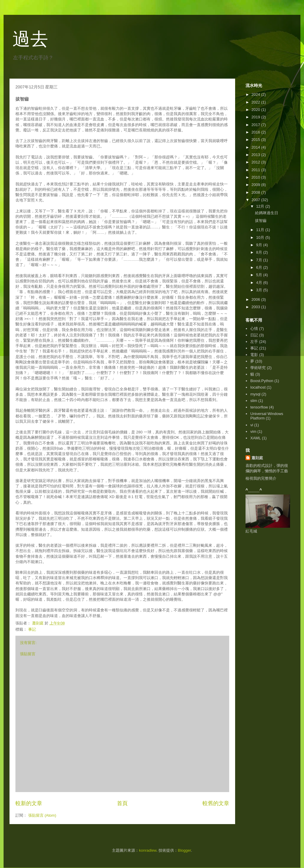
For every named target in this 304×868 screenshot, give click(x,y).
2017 (256, 125)
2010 (256, 177)
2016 (256, 132)
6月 (260, 267)
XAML (255, 438)
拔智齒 (261, 221)
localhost (258, 387)
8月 (260, 252)
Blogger (184, 850)
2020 (256, 110)
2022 (256, 102)
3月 (260, 290)
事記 (32, 629)
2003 (256, 307)
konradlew (148, 850)
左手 (254, 342)
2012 (256, 162)
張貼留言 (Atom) (42, 815)
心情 (254, 329)
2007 (256, 200)
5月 (260, 275)
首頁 (122, 803)
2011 (256, 170)
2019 (256, 117)
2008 (256, 192)
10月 (261, 237)
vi (252, 425)
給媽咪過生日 (267, 213)
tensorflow (259, 407)
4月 (260, 283)
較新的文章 (29, 803)
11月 (261, 230)
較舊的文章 (216, 803)
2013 (256, 155)
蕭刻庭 (257, 458)
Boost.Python (262, 381)
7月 (260, 260)
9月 (260, 245)
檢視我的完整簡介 (261, 478)
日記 (254, 335)
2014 (256, 147)
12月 (261, 206)
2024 (256, 94)
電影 (254, 355)
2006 (256, 299)
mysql (255, 394)
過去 (30, 39)
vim (253, 431)
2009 (256, 185)
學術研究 (258, 368)
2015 (256, 140)
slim (254, 401)
